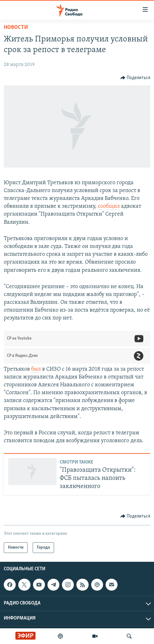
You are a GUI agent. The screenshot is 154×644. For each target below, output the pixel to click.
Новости (16, 27)
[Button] (135, 78)
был (36, 369)
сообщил (109, 206)
